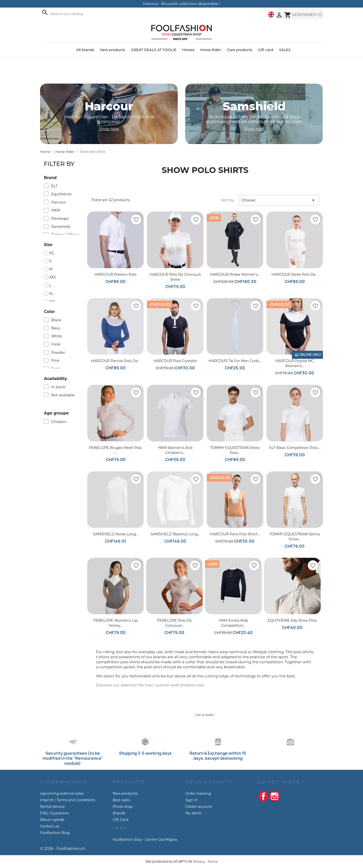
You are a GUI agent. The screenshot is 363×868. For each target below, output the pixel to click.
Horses (188, 50)
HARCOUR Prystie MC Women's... (295, 363)
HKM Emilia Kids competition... (233, 623)
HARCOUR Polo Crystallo (175, 361)
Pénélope (60, 219)
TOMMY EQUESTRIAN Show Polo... (235, 450)
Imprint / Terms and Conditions (68, 800)
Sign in (191, 800)
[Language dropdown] (271, 14)
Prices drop (123, 807)
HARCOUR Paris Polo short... (235, 534)
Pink (55, 361)
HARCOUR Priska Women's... (235, 274)
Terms (213, 862)
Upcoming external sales (62, 793)
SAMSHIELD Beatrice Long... (175, 534)
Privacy (199, 862)
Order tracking (198, 793)
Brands (119, 813)
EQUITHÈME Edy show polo (292, 620)
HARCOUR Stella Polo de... (295, 274)
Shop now (109, 129)
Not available (63, 395)
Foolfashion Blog (55, 833)
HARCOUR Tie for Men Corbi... (235, 361)
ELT (54, 186)
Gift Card (120, 820)
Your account (209, 782)
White (57, 336)
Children (59, 422)
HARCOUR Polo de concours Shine (175, 277)
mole (56, 344)
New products (112, 50)
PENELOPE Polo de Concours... (174, 623)
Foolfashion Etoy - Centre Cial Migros (145, 840)
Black (56, 320)
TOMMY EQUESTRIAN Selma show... (295, 537)
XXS (53, 277)
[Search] (97, 14)
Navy (56, 328)
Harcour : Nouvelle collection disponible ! (182, 4)
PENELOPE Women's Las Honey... (115, 623)
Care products (239, 50)
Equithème (61, 194)
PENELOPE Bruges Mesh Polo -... (115, 450)
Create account (199, 807)
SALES (285, 50)
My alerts (193, 813)
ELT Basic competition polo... (295, 448)
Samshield (61, 227)
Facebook (263, 796)
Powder (58, 353)
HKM (56, 210)
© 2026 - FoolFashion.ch (63, 848)
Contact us (50, 826)
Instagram (275, 796)
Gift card (266, 50)
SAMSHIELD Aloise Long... (116, 534)
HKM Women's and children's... (175, 450)
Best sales (121, 800)
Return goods (52, 820)
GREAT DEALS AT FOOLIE (154, 50)
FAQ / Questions (54, 813)
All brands (85, 50)
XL (51, 294)
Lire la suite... (205, 715)
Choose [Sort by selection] (279, 200)
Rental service (52, 807)
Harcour (58, 202)
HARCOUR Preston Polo (116, 274)
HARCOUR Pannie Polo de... (115, 361)
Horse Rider (211, 50)
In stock (58, 387)
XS (51, 253)
